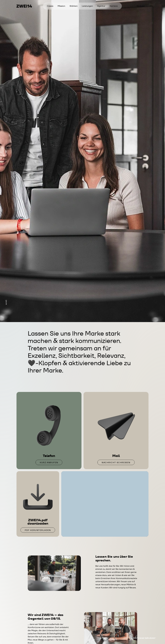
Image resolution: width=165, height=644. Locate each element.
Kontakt (141, 6)
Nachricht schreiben (116, 463)
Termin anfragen (105, 527)
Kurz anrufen (49, 463)
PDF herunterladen (38, 530)
